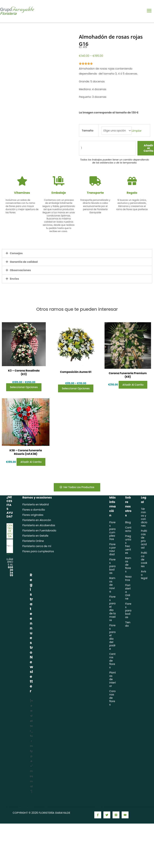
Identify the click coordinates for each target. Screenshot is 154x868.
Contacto (128, 543)
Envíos (14, 284)
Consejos (16, 258)
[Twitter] (107, 829)
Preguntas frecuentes (128, 558)
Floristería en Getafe (35, 549)
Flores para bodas (112, 580)
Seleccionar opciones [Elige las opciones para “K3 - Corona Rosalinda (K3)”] (25, 395)
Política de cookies (144, 573)
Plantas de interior (112, 693)
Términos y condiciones (144, 531)
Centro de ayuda (10, 545)
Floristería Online (33, 555)
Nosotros (128, 592)
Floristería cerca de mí (37, 560)
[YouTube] (125, 829)
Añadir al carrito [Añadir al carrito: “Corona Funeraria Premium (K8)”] (132, 393)
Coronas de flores (112, 712)
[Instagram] (116, 829)
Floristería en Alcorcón (37, 534)
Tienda (128, 638)
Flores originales (33, 529)
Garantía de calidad (24, 267)
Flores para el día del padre (112, 651)
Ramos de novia (112, 599)
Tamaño (88, 135)
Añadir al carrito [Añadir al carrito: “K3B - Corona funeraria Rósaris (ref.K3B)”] (29, 473)
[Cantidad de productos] (107, 153)
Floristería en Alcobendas (39, 539)
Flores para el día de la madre (112, 622)
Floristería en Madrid (36, 518)
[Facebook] (98, 829)
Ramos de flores (128, 578)
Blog (128, 536)
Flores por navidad (112, 563)
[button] (77, 258)
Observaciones (20, 275)
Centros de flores (112, 674)
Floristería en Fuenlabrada (39, 544)
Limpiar (137, 135)
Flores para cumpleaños (38, 565)
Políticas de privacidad (144, 553)
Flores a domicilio (34, 523)
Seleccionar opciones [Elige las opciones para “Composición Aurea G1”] (76, 395)
